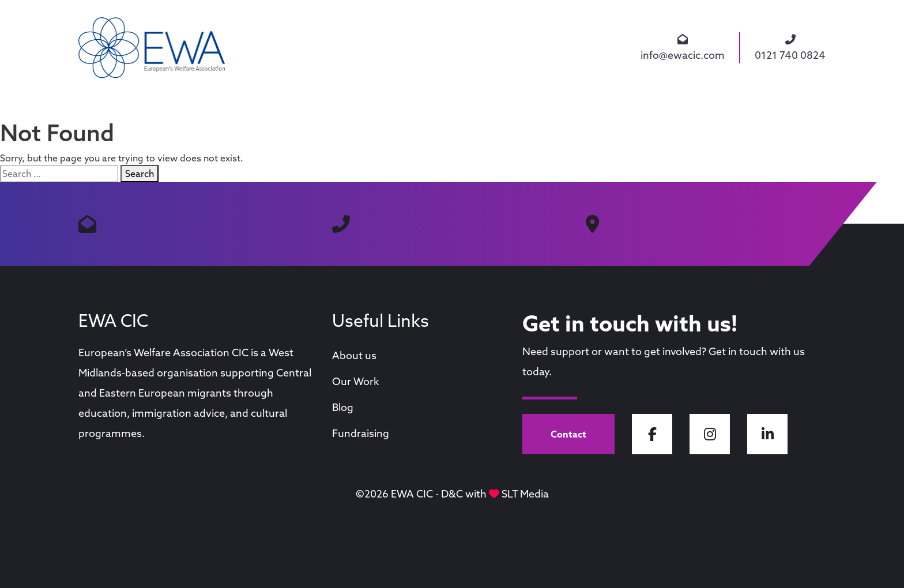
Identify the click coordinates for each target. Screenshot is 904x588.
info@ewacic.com (683, 48)
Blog (343, 407)
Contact (568, 434)
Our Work (356, 381)
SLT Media (525, 494)
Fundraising (361, 433)
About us (354, 355)
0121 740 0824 (790, 48)
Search (140, 174)
